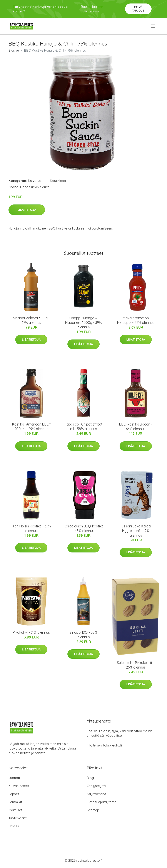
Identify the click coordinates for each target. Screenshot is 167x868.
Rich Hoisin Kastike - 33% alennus (31, 528)
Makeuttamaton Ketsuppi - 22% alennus (136, 320)
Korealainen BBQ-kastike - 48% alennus (84, 528)
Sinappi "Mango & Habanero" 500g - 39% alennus (83, 323)
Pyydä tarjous (138, 9)
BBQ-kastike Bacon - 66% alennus (136, 426)
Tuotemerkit (18, 818)
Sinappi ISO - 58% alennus (83, 635)
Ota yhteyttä (96, 786)
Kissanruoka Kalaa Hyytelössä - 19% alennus (136, 531)
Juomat (14, 778)
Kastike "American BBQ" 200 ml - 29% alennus (31, 426)
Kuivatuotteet (38, 181)
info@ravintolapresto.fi (104, 745)
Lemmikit (15, 802)
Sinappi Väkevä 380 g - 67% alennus (31, 320)
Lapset (14, 794)
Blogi (91, 778)
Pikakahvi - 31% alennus (31, 632)
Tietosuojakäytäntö (102, 802)
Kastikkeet (58, 181)
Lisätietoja (27, 210)
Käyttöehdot (96, 794)
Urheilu (14, 826)
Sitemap (93, 810)
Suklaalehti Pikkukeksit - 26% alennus (136, 665)
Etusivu (14, 50)
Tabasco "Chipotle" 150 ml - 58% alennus (83, 426)
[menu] (153, 26)
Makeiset (15, 810)
